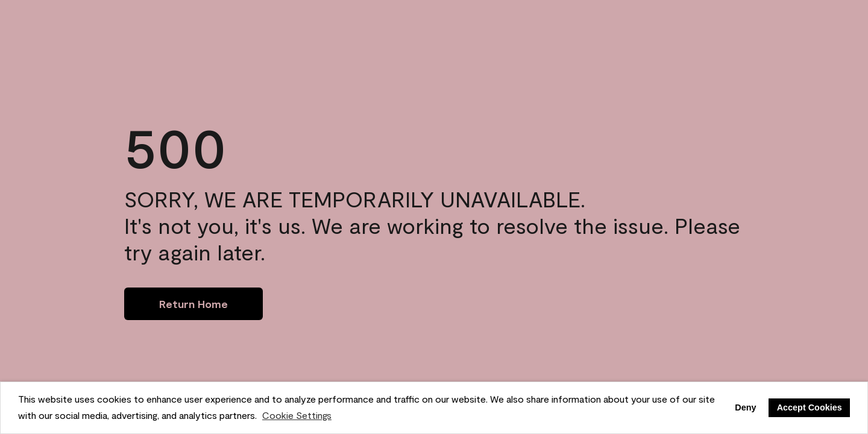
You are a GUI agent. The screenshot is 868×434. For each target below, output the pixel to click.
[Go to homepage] (193, 304)
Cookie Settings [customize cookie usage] (297, 415)
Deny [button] (745, 407)
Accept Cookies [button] (810, 407)
